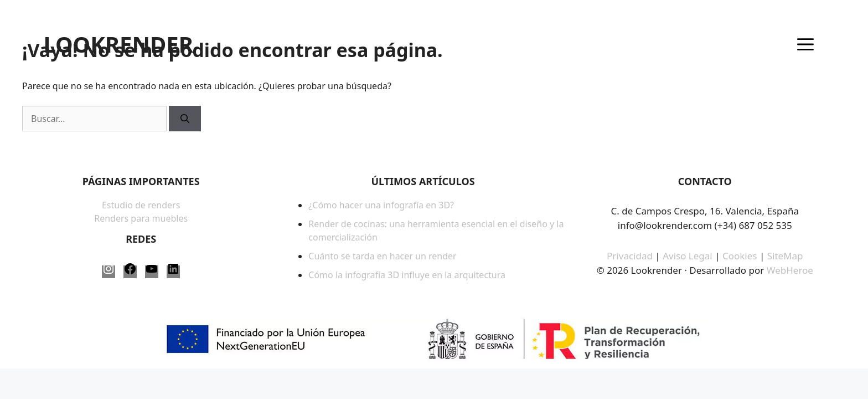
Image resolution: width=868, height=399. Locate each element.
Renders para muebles (141, 218)
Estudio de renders (141, 205)
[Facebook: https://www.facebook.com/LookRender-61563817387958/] (130, 272)
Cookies (741, 256)
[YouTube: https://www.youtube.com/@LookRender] (152, 272)
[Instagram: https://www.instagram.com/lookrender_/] (108, 272)
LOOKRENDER (118, 44)
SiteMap (785, 256)
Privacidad (630, 256)
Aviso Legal (688, 256)
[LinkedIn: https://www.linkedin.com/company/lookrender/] (173, 272)
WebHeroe (790, 270)
